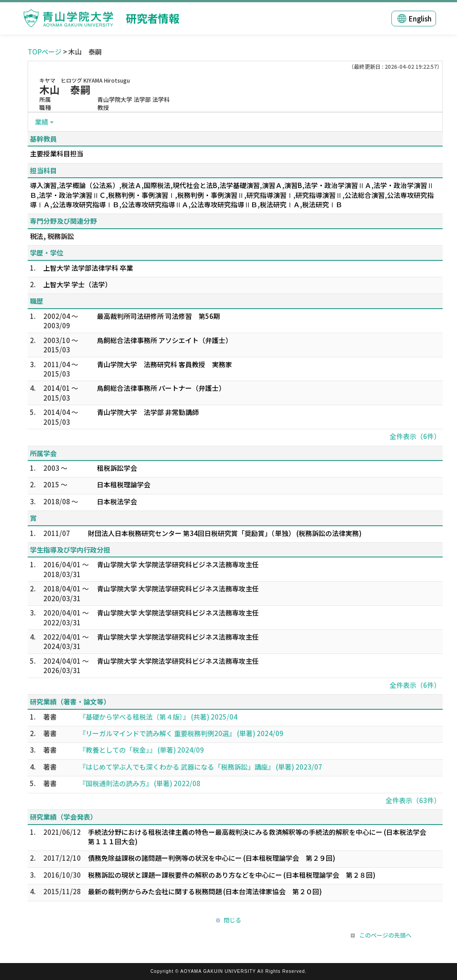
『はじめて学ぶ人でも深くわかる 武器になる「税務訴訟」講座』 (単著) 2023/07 (201, 767)
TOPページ (45, 52)
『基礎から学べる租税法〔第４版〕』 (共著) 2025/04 (158, 717)
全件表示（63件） (413, 800)
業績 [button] (42, 122)
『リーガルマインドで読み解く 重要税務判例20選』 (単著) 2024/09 (181, 733)
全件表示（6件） (415, 436)
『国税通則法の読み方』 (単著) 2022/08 (140, 783)
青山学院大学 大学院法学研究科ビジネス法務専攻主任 (178, 564)
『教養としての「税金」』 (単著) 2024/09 (141, 750)
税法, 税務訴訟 (52, 236)
